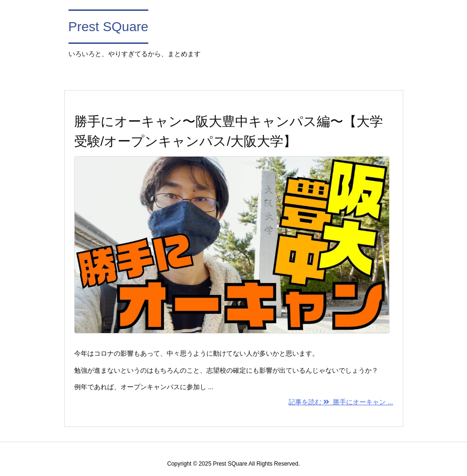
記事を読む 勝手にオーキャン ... (341, 402)
